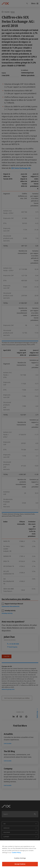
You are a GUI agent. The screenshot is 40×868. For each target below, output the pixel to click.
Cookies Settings (20, 858)
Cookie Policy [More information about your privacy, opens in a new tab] (16, 852)
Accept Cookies (20, 864)
